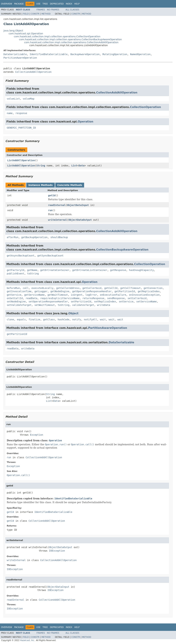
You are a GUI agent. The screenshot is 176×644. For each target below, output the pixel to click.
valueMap (29, 99)
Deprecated (57, 4)
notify (77, 319)
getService (14, 295)
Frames (41, 10)
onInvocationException (144, 295)
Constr (35, 14)
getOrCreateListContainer (90, 270)
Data (82, 166)
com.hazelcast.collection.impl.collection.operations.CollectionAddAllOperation (71, 42)
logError (91, 295)
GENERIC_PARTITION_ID (21, 128)
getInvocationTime (19, 291)
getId (52, 195)
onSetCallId (15, 298)
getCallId (111, 288)
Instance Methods (40, 185)
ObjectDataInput (78, 205)
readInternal (57, 205)
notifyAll (91, 319)
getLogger (41, 291)
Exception (37, 435)
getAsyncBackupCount (21, 256)
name (10, 113)
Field (26, 14)
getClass (49, 319)
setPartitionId (81, 302)
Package (19, 4)
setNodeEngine (16, 302)
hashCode (63, 319)
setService (126, 302)
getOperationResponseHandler (92, 291)
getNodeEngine (60, 291)
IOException (57, 551)
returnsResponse (93, 298)
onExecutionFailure (113, 295)
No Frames (53, 10)
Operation (85, 122)
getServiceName (34, 295)
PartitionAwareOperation (20, 58)
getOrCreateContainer (55, 270)
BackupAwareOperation (85, 54)
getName (32, 270)
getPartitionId (125, 291)
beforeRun (13, 288)
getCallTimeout (130, 288)
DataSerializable (15, 54)
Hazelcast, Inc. (27, 640)
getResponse (118, 270)
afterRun (13, 237)
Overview (7, 4)
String (41, 166)
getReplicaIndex (149, 291)
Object (73, 313)
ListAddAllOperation (21, 160)
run (50, 210)
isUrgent (77, 295)
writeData (104, 305)
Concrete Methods (70, 185)
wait (103, 319)
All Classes (72, 10)
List (74, 166)
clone (10, 319)
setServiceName (146, 302)
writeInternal (58, 220)
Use (38, 4)
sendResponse (116, 298)
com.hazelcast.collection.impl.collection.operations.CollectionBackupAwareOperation (70, 39)
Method (46, 14)
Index (69, 4)
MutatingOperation (115, 54)
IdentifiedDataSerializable (49, 54)
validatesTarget (83, 305)
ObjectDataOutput (80, 220)
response (21, 113)
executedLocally (42, 288)
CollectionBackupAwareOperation (122, 250)
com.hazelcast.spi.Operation (26, 34)
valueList (13, 99)
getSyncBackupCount (50, 256)
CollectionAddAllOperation (33, 72)
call (26, 288)
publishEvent (15, 274)
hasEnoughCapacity (141, 270)
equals (21, 319)
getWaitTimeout (58, 295)
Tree (45, 4)
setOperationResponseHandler (48, 302)
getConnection (153, 288)
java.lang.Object (13, 31)
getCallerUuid (92, 288)
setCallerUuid (137, 298)
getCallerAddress (68, 288)
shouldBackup (59, 237)
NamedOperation (140, 54)
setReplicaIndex (105, 302)
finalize (34, 319)
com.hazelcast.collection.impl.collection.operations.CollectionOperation (57, 36)
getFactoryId (15, 270)
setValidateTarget (19, 305)
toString (33, 274)
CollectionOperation (145, 107)
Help (77, 4)
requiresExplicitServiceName (60, 298)
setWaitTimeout (45, 305)
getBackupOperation (34, 237)
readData (32, 298)
